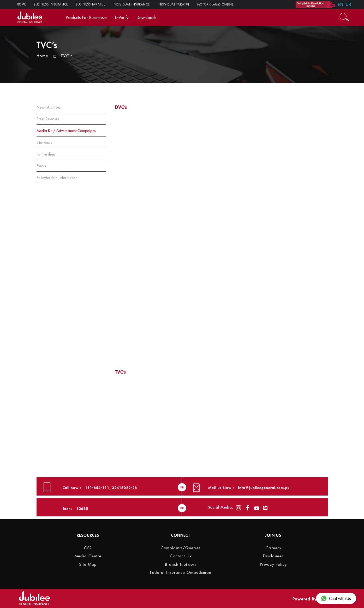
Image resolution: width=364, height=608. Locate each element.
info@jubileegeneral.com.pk (264, 488)
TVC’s (67, 56)
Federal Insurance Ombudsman (181, 573)
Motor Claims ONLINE (216, 5)
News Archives (49, 107)
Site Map (88, 565)
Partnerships (46, 154)
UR (348, 4)
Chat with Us (336, 598)
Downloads (146, 18)
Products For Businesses (86, 18)
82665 (82, 509)
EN (341, 4)
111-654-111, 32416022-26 (111, 488)
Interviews (44, 142)
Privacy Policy (273, 565)
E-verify (122, 18)
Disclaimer (273, 556)
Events (41, 166)
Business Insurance (51, 5)
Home (22, 5)
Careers (273, 548)
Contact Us (181, 556)
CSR (88, 548)
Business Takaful (90, 5)
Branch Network (181, 565)
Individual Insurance (131, 5)
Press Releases (48, 119)
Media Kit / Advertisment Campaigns (66, 131)
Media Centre (88, 556)
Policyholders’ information (57, 178)
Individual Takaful (174, 5)
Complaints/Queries (181, 548)
